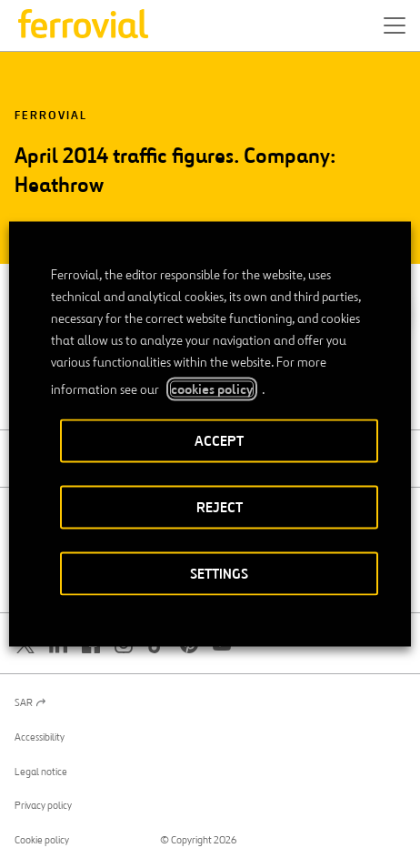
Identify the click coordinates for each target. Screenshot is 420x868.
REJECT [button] (220, 507)
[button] (395, 25)
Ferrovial (51, 116)
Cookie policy (42, 840)
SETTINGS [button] (219, 574)
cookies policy (212, 389)
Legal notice (41, 772)
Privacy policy (43, 805)
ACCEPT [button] (219, 441)
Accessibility (40, 737)
